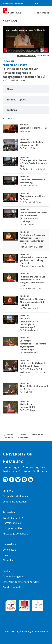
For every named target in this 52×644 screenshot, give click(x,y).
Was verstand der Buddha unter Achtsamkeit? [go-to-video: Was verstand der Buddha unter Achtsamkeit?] (32, 144)
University (8, 544)
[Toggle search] (42, 3)
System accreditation (11, 614)
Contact (7, 571)
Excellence (9, 550)
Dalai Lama (25, 131)
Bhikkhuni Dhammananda (32, 266)
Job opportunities (12, 528)
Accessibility (23, 438)
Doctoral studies (12, 523)
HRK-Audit (37, 602)
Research (8, 512)
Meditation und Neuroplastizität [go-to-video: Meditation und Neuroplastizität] (27, 406)
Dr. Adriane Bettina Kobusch (33, 169)
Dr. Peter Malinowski (29, 330)
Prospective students (14, 496)
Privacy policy (37, 435)
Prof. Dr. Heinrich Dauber (14, 80)
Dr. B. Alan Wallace (28, 148)
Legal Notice (8, 435)
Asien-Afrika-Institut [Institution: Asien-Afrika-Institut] (15, 65)
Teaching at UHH (12, 518)
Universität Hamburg (13, 3)
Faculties (8, 555)
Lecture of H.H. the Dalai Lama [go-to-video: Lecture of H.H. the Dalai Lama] (34, 128)
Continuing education (15, 502)
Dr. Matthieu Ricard (29, 308)
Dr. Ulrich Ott (38, 372)
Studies (7, 491)
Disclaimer (22, 435)
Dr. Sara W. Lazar (27, 369)
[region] (26, 89)
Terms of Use (8, 438)
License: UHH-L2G (26, 55)
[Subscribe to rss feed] (4, 118)
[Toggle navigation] (49, 3)
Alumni (7, 560)
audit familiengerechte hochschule (11, 605)
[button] (35, 3)
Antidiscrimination (13, 587)
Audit (21, 602)
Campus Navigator (13, 576)
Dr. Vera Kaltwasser (29, 186)
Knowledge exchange (15, 534)
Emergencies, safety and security (21, 582)
